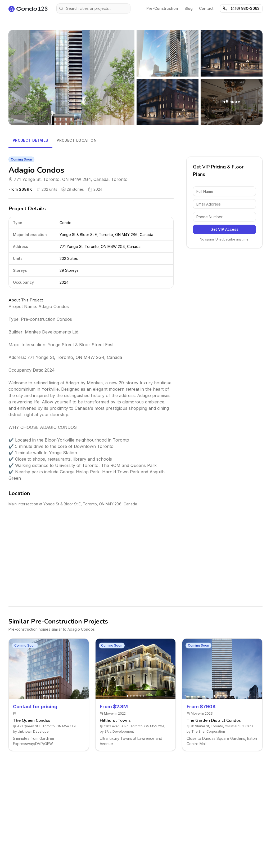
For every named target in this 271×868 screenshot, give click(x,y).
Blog (189, 8)
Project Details (30, 140)
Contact (206, 8)
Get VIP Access (224, 229)
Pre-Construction (162, 8)
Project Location (77, 140)
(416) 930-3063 (241, 8)
